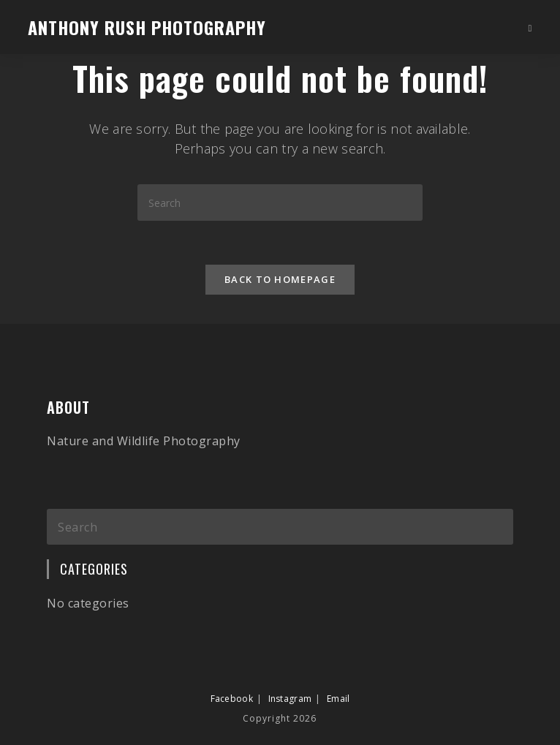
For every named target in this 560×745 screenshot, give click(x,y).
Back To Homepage (280, 279)
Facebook (232, 669)
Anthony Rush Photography (147, 27)
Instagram (290, 669)
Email (338, 669)
